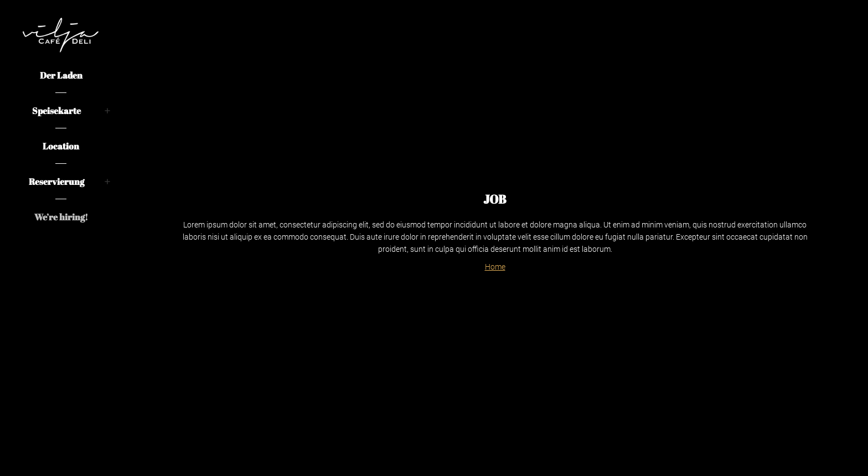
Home (495, 267)
